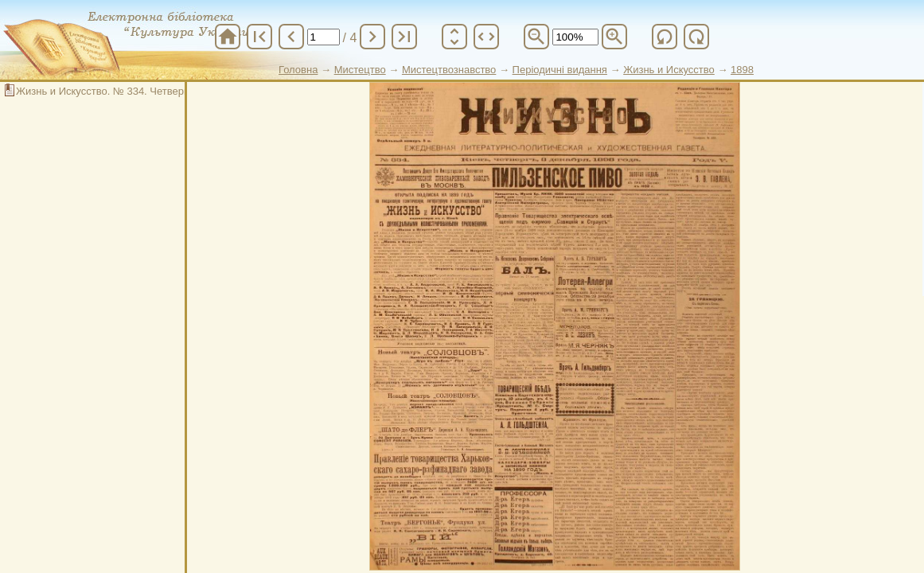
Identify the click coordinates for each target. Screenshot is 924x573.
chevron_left (291, 37)
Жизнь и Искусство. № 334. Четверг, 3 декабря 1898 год (150, 91)
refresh (665, 37)
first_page (259, 37)
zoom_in (614, 37)
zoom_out (536, 37)
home (228, 37)
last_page (404, 37)
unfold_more (454, 37)
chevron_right (372, 37)
